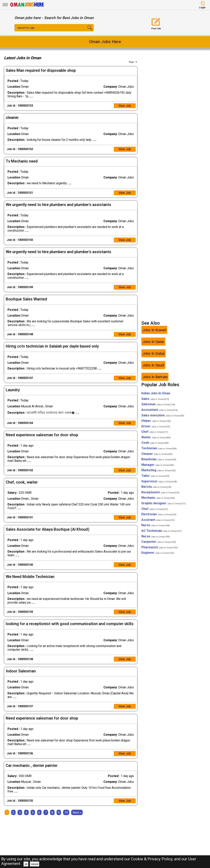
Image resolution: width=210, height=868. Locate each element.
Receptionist (160, 492)
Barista (156, 487)
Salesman (158, 405)
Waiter (156, 437)
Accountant (160, 410)
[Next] (77, 813)
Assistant (158, 520)
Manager (158, 465)
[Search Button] (87, 31)
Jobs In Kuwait (154, 330)
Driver (156, 426)
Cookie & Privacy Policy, (152, 859)
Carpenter (159, 542)
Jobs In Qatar (153, 342)
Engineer (158, 553)
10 (66, 813)
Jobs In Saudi (153, 365)
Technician (159, 449)
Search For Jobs (26, 28)
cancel (35, 864)
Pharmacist (160, 547)
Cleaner (157, 454)
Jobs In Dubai (153, 354)
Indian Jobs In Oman (156, 394)
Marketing (159, 471)
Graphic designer (164, 504)
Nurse (156, 526)
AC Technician (162, 531)
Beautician (159, 460)
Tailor (155, 476)
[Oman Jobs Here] (27, 7)
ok (26, 864)
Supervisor (159, 482)
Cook (155, 443)
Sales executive (163, 416)
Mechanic (158, 498)
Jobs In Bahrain (155, 377)
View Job (125, 106)
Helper (156, 421)
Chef (155, 432)
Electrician (159, 515)
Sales (155, 399)
